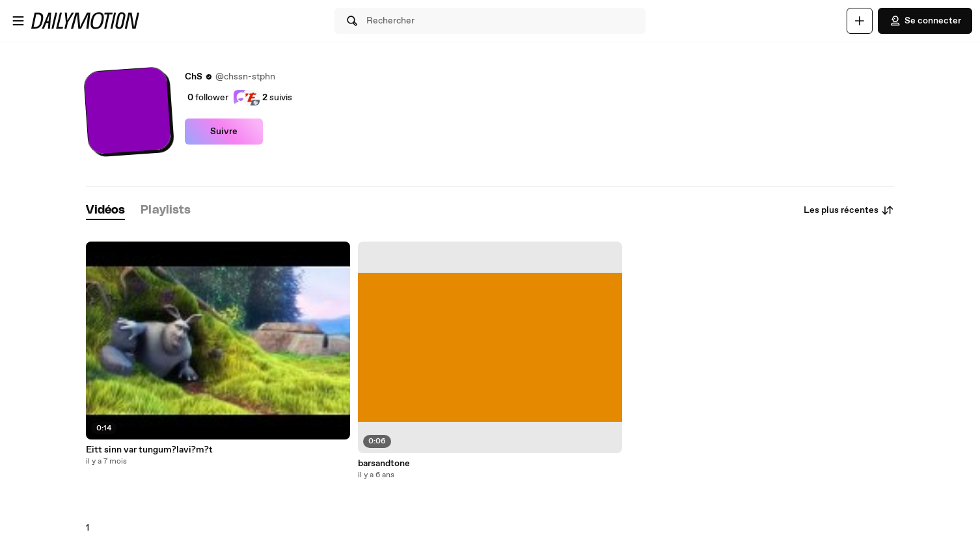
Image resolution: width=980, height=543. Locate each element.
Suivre (224, 132)
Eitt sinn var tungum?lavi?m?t (149, 450)
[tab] (105, 211)
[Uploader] (860, 21)
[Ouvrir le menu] (18, 21)
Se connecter (925, 21)
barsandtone (384, 464)
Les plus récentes (849, 210)
